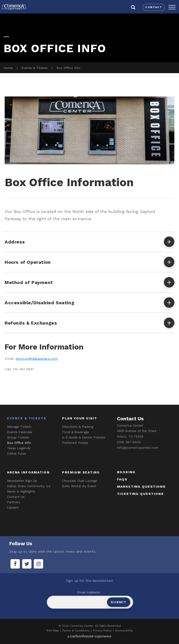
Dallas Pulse (17, 453)
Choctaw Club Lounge (79, 481)
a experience (89, 636)
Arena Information (28, 472)
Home (8, 68)
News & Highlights (21, 491)
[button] (172, 7)
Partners (14, 502)
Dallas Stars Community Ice (29, 486)
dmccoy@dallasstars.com (37, 359)
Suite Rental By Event (79, 486)
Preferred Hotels (75, 443)
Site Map (53, 630)
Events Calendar (20, 432)
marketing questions (141, 486)
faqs (122, 479)
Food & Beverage (76, 432)
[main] (89, 208)
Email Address (90, 592)
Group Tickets (18, 437)
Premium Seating (81, 472)
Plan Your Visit (80, 418)
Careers (13, 507)
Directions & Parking (78, 427)
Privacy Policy (102, 630)
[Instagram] (38, 564)
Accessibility (124, 630)
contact (154, 7)
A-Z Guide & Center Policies (84, 437)
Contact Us (16, 497)
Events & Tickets (35, 68)
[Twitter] (27, 564)
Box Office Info (19, 443)
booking (126, 472)
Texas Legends (19, 448)
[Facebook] (15, 564)
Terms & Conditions (76, 630)
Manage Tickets (19, 427)
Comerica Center (14, 7)
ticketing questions (140, 494)
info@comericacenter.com (138, 448)
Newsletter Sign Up (22, 481)
